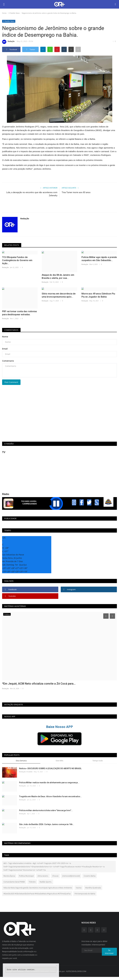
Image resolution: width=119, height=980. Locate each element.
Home (4, 13)
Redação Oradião (26, 772)
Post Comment (11, 382)
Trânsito (32, 882)
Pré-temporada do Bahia (85, 894)
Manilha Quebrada (93, 888)
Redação (8, 42)
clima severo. (43, 876)
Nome (5, 337)
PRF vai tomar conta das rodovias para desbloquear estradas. (20, 313)
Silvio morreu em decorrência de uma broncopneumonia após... (59, 295)
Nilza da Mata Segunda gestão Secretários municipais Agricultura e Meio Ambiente (38, 888)
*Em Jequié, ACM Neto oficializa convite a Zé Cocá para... (39, 684)
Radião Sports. (46, 882)
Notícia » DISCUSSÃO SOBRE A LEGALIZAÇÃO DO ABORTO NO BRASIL (50, 768)
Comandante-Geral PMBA (14, 882)
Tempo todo (98, 761)
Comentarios (11, 330)
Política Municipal (26, 876)
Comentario (8, 361)
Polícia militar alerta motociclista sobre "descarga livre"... (46, 810)
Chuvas (55, 876)
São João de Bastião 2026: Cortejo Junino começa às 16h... (47, 824)
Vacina (79, 888)
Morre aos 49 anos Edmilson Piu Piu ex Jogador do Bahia (98, 295)
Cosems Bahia (90, 876)
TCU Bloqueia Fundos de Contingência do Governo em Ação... (17, 260)
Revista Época (9, 876)
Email (5, 349)
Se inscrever (109, 952)
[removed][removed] (71, 876)
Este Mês (59, 761)
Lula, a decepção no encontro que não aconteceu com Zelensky (32, 194)
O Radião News (14, 13)
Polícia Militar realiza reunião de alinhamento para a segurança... (49, 783)
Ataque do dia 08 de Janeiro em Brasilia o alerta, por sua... (58, 276)
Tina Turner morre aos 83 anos (76, 192)
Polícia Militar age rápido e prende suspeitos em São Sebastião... (99, 259)
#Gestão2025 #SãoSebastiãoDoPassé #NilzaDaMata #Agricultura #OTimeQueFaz (37, 894)
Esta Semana (21, 761)
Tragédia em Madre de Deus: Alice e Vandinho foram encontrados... (51, 796)
